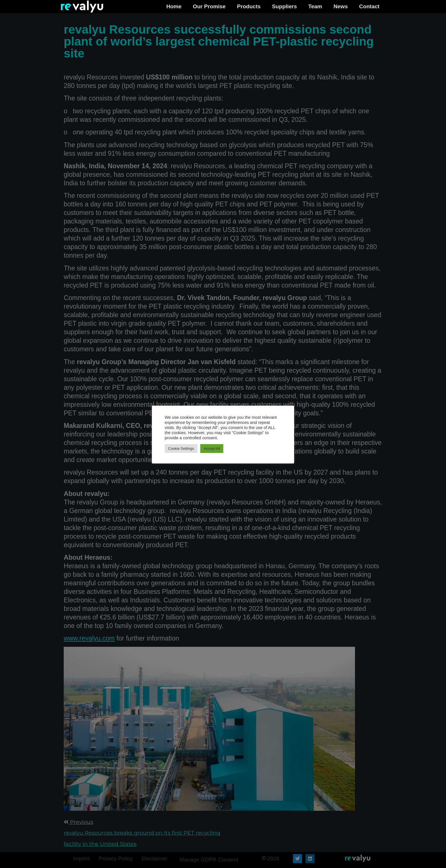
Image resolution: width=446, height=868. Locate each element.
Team (315, 6)
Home (174, 6)
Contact (369, 6)
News (340, 6)
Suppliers (284, 6)
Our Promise (209, 6)
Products (249, 6)
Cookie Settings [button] (181, 449)
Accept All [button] (212, 449)
